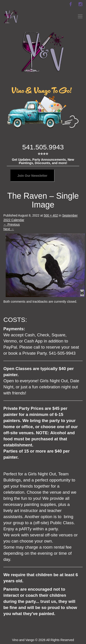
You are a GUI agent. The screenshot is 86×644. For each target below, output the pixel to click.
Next (9, 229)
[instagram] (80, 4)
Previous (12, 224)
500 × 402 (51, 215)
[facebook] (70, 4)
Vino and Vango (23, 640)
